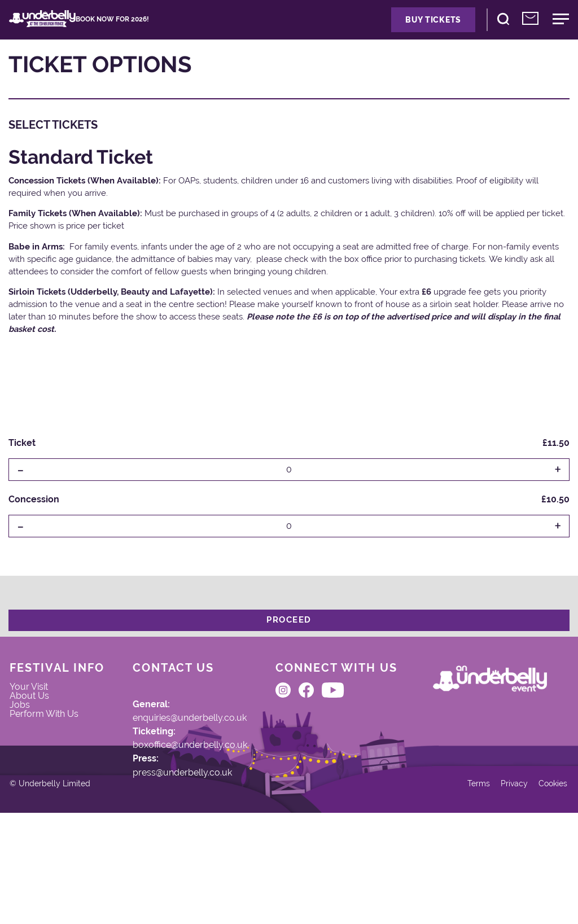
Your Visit (40, 724)
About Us (40, 738)
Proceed (289, 634)
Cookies (542, 888)
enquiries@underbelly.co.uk (178, 743)
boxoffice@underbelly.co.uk (177, 778)
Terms (458, 888)
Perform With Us (50, 772)
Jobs (30, 751)
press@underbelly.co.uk (169, 812)
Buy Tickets (395, 27)
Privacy (498, 888)
